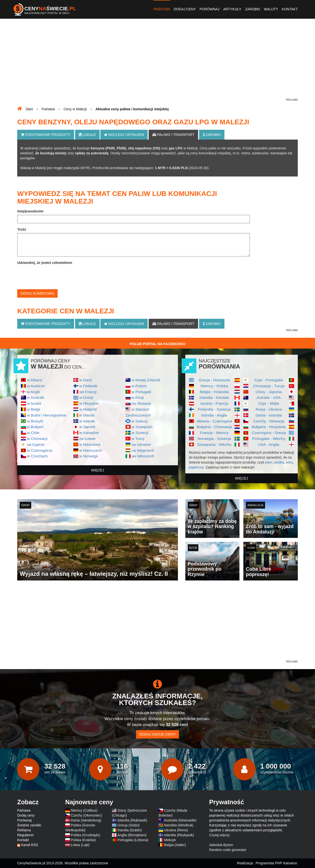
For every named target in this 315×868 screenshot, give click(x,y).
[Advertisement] (157, 63)
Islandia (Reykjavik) (179, 835)
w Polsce (139, 386)
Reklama (24, 830)
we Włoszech (143, 456)
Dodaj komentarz (37, 293)
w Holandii (88, 409)
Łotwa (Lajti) (80, 845)
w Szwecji (140, 433)
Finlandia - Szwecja (214, 409)
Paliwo (173, 135)
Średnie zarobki (29, 825)
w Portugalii (142, 392)
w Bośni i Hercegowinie (47, 415)
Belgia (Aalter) (175, 845)
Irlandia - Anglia (214, 415)
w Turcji (138, 439)
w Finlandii (88, 386)
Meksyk (170, 840)
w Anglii (33, 392)
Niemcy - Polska (214, 386)
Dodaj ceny (185, 9)
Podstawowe (46, 135)
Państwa (162, 9)
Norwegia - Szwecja (214, 439)
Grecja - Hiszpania (214, 380)
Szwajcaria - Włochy (214, 444)
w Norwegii (88, 456)
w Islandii (87, 421)
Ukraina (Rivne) (176, 830)
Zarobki (253, 9)
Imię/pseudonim (30, 211)
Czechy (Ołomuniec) (87, 815)
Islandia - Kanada (214, 397)
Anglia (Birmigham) (132, 835)
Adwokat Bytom (221, 845)
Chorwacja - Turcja (269, 386)
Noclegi (124, 135)
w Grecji (86, 397)
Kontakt (290, 9)
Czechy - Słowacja (269, 421)
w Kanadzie (89, 433)
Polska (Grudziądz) (86, 835)
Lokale (87, 135)
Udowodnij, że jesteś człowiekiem (45, 263)
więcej (98, 470)
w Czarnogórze (40, 450)
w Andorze (36, 386)
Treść (22, 229)
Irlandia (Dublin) (130, 830)
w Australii (36, 397)
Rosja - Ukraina (269, 409)
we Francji (88, 392)
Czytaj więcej (219, 835)
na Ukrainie (141, 444)
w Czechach (37, 456)
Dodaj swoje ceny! (157, 734)
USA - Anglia (269, 444)
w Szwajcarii (142, 427)
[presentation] (55, 276)
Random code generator (228, 850)
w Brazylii (35, 421)
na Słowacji (141, 403)
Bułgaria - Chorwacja (214, 427)
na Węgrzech (143, 450)
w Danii (85, 380)
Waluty (271, 9)
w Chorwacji (37, 439)
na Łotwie (87, 439)
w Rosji (138, 397)
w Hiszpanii (89, 403)
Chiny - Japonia (269, 392)
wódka (279, 462)
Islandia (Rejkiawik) (132, 820)
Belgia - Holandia (214, 392)
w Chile (33, 433)
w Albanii (35, 380)
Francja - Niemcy (214, 433)
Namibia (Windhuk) (179, 825)
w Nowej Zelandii (146, 380)
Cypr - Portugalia (269, 380)
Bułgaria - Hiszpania (269, 427)
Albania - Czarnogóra (214, 421)
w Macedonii (90, 444)
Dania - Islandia (269, 415)
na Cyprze (36, 444)
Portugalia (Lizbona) (133, 840)
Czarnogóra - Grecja (269, 433)
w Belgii (34, 409)
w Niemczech (91, 450)
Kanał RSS (30, 845)
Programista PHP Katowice (276, 863)
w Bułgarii (35, 427)
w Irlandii (87, 415)
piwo (269, 462)
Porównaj (210, 9)
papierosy (196, 467)
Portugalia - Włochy (269, 439)
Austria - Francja (214, 403)
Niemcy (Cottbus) (84, 810)
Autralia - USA (269, 397)
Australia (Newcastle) (180, 820)
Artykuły (232, 9)
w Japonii (87, 427)
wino (290, 462)
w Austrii (34, 403)
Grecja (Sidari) (128, 825)
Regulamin (25, 835)
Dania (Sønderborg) (86, 820)
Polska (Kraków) (83, 840)
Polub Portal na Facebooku (157, 344)
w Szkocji (140, 421)
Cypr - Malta (269, 403)
